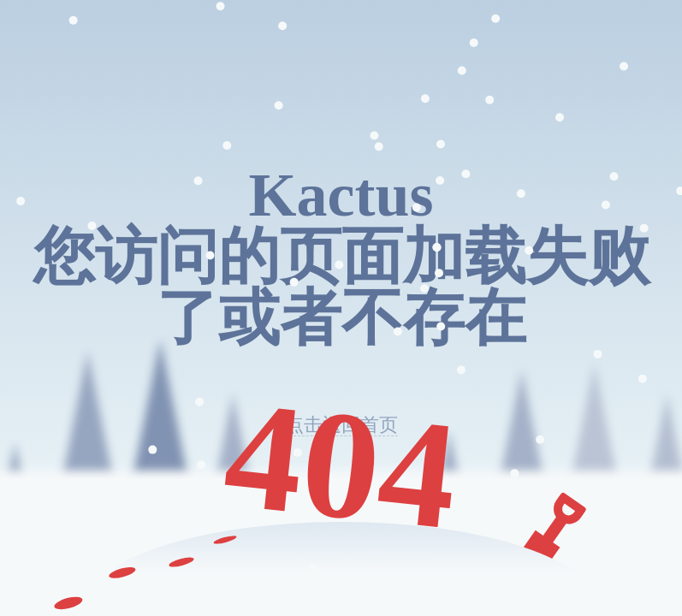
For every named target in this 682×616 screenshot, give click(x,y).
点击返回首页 (341, 425)
